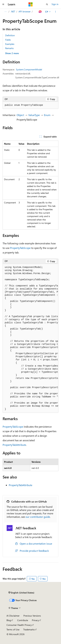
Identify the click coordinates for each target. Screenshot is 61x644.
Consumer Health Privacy (19, 625)
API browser (25, 11)
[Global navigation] (3, 4)
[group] (30, 338)
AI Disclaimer (13, 616)
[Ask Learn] (40, 12)
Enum (47, 115)
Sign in (55, 4)
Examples (10, 44)
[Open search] (47, 4)
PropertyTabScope (20, 248)
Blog (9, 620)
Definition (10, 35)
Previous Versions (32, 616)
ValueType (34, 115)
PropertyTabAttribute (14, 445)
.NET (13, 11)
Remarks (9, 48)
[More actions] (56, 12)
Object (20, 115)
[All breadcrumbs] (5, 12)
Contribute (23, 620)
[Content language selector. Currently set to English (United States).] (21, 592)
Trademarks (29, 629)
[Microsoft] (31, 4)
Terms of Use (13, 629)
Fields (8, 40)
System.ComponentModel (29, 69)
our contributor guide (38, 517)
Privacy (35, 620)
